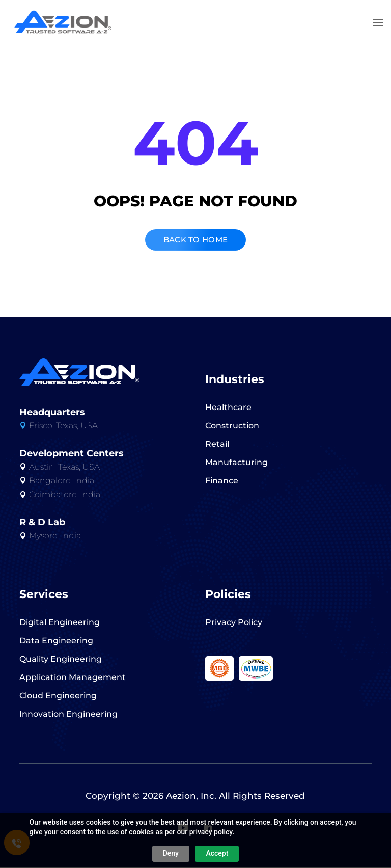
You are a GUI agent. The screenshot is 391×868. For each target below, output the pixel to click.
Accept (217, 853)
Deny (171, 853)
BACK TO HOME (196, 240)
